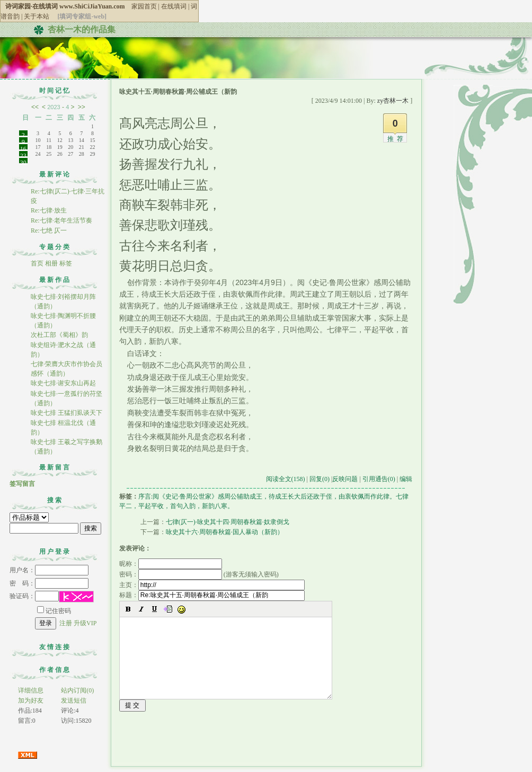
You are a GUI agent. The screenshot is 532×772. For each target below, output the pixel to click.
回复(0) (320, 479)
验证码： (34, 596)
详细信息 (31, 690)
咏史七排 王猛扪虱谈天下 (66, 413)
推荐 (397, 139)
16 (23, 147)
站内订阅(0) (77, 690)
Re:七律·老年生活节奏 (61, 220)
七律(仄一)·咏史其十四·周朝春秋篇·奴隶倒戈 (228, 522)
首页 (37, 263)
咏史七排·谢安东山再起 (63, 383)
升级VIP (85, 623)
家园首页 (144, 6)
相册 (51, 263)
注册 (66, 623)
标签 (66, 263)
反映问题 (345, 479)
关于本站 (37, 16)
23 (23, 154)
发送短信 (74, 700)
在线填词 (174, 6)
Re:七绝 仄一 (50, 230)
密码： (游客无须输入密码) (199, 574)
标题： (212, 595)
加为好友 (31, 700)
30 (23, 161)
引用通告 (379, 479)
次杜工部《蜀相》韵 (59, 335)
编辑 (406, 479)
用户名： (49, 570)
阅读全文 (286, 479)
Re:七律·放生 (49, 210)
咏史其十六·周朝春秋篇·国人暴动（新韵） (225, 532)
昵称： (171, 564)
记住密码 (54, 611)
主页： (212, 585)
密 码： (49, 583)
